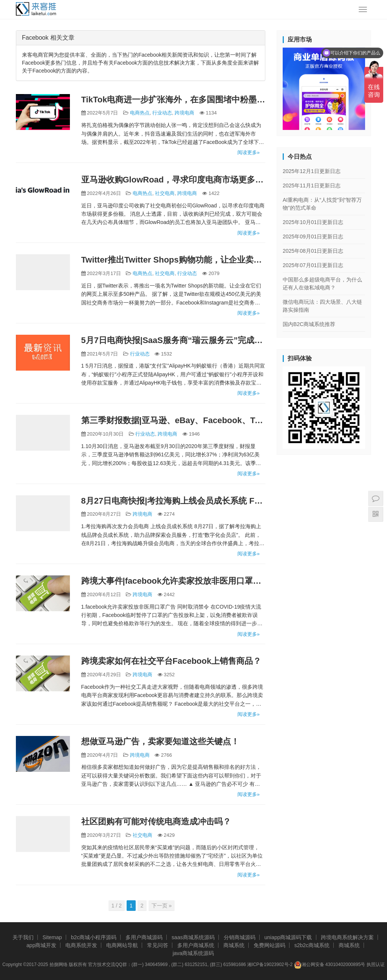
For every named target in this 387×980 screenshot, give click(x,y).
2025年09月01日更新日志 (313, 236)
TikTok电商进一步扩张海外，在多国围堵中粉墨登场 (173, 100)
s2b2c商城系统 (312, 945)
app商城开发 (41, 945)
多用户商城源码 (144, 937)
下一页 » (162, 906)
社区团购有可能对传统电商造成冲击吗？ (156, 822)
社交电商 (165, 193)
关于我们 (23, 937)
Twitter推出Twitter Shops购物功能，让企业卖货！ (173, 260)
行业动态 (162, 113)
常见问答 (158, 945)
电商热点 (140, 113)
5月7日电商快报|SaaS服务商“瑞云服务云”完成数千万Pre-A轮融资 (173, 340)
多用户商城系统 (196, 945)
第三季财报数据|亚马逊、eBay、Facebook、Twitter (173, 420)
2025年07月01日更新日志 (313, 265)
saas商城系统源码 (193, 937)
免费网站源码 (269, 945)
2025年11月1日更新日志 (312, 185)
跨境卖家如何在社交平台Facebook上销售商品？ (171, 661)
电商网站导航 (122, 945)
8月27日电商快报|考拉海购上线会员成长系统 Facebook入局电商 (173, 501)
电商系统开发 (81, 945)
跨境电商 (184, 113)
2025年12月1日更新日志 (312, 171)
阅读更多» (248, 152)
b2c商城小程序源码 (94, 937)
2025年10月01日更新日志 (313, 222)
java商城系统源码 (193, 953)
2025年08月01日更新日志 (313, 251)
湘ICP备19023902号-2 (270, 965)
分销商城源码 (240, 937)
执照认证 (376, 965)
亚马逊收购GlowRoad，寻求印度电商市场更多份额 (173, 180)
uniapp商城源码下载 (288, 937)
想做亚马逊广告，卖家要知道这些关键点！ (160, 741)
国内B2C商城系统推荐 (309, 324)
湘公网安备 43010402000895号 (330, 965)
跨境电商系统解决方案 (347, 937)
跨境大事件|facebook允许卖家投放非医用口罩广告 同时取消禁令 (173, 581)
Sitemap (52, 937)
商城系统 (234, 945)
